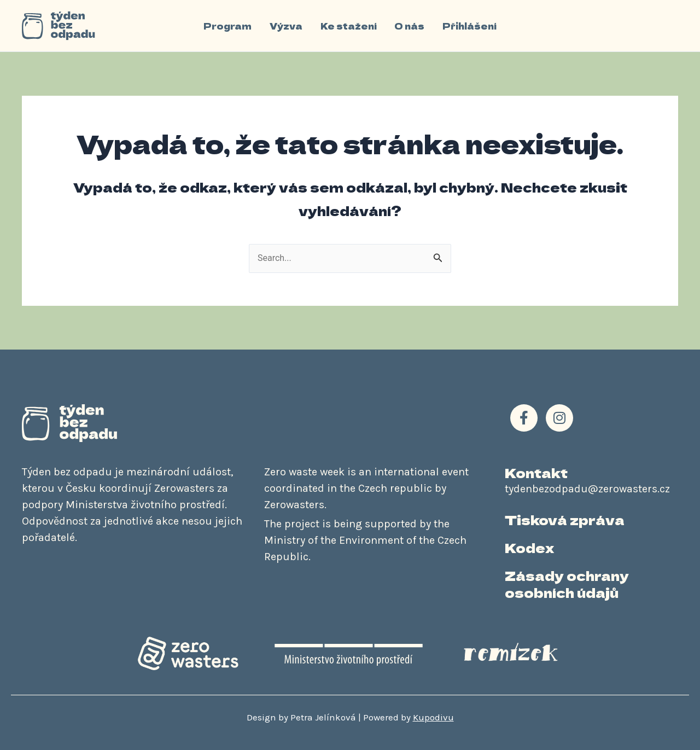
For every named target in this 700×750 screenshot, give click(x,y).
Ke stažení (349, 26)
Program (229, 26)
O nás (409, 26)
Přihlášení (469, 26)
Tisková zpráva (565, 519)
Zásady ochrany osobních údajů (567, 584)
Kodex (529, 547)
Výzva (287, 26)
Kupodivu (433, 717)
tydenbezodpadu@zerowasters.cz (587, 489)
